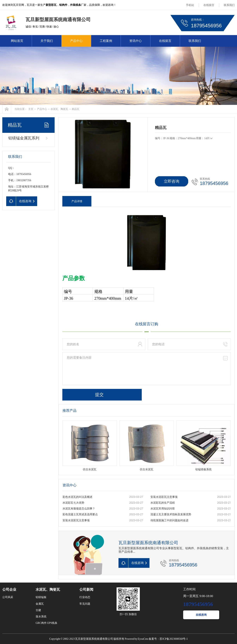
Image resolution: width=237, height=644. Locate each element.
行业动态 (85, 597)
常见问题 (85, 604)
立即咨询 (172, 181)
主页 (31, 109)
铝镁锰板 (41, 597)
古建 (38, 610)
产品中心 (76, 41)
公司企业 (9, 590)
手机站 (190, 5)
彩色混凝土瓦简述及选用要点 (80, 514)
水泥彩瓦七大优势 (73, 503)
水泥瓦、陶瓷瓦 (59, 109)
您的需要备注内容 (147, 369)
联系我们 (229, 5)
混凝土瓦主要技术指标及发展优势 (171, 514)
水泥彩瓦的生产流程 (163, 503)
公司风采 (8, 597)
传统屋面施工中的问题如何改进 (169, 520)
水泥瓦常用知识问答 (163, 509)
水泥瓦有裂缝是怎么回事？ (79, 509)
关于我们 (47, 41)
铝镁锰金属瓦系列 (24, 138)
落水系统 (41, 617)
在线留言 (209, 5)
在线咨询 (201, 615)
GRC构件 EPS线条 (46, 623)
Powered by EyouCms (136, 639)
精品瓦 (76, 109)
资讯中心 (136, 41)
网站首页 (17, 41)
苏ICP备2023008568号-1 (174, 639)
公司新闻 (86, 590)
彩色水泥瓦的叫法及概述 (77, 497)
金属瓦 (40, 604)
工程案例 (106, 41)
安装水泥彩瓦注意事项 (164, 497)
